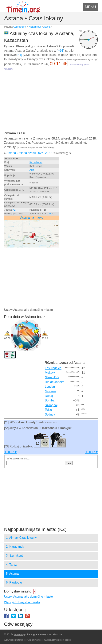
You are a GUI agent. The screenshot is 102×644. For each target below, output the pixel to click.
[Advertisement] (51, 103)
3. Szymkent (14, 556)
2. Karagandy (15, 547)
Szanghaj (51, 405)
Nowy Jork (52, 377)
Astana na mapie (32, 218)
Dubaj (49, 396)
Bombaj (50, 400)
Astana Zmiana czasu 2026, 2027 (29, 153)
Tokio (48, 410)
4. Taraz (11, 565)
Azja (32, 170)
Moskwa (51, 391)
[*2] (14, 210)
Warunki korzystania (13, 640)
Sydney (50, 414)
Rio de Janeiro (55, 382)
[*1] (20, 55)
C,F (49, 214)
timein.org (19, 634)
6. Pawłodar (14, 583)
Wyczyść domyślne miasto (22, 602)
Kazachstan (35, 27)
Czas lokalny (20, 27)
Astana (47, 27)
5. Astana (12, 574)
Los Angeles (53, 368)
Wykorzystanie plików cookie (57, 640)
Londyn (50, 387)
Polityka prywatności (33, 640)
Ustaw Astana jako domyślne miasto (28, 597)
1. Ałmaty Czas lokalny (21, 538)
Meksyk (50, 373)
